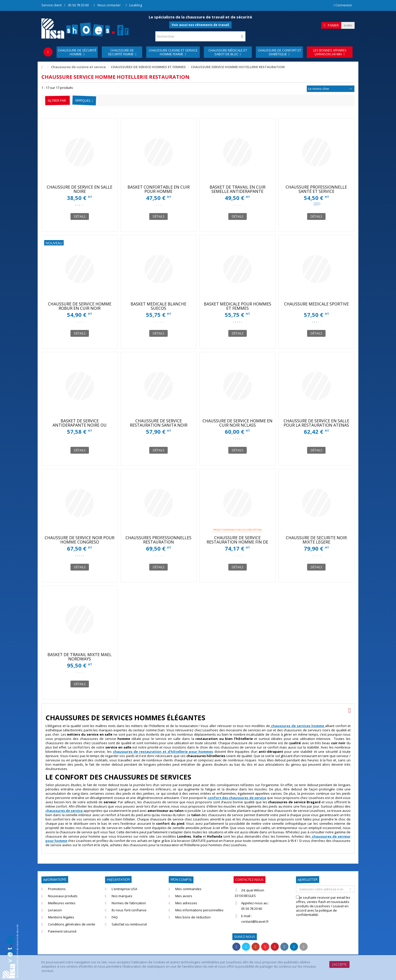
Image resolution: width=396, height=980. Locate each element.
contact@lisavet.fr (255, 921)
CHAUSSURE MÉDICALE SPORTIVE (316, 304)
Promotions (57, 889)
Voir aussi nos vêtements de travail (200, 25)
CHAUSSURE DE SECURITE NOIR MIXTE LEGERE (316, 540)
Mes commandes (188, 889)
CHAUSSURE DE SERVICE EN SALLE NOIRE (80, 189)
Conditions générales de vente (72, 924)
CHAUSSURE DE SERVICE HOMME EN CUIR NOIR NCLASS (238, 423)
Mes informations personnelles (199, 910)
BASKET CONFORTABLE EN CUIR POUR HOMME (159, 189)
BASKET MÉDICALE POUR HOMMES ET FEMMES (238, 306)
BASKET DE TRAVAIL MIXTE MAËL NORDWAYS (80, 657)
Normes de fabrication (129, 903)
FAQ (115, 917)
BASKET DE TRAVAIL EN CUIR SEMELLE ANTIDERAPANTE (238, 189)
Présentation (118, 880)
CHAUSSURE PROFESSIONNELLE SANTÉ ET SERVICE (316, 189)
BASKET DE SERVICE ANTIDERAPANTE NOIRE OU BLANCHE (80, 425)
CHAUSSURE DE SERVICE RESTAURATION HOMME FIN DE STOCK (237, 542)
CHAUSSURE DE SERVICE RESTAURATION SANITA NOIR (159, 423)
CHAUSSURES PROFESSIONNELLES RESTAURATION (158, 540)
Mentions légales (61, 917)
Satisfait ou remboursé (129, 924)
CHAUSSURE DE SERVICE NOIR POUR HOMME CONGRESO (80, 540)
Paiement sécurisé (62, 931)
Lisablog (136, 5)
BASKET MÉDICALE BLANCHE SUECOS (158, 306)
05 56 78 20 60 (78, 5)
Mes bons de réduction (193, 917)
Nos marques (122, 896)
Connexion (343, 5)
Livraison (55, 910)
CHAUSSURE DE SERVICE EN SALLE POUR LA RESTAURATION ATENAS (316, 423)
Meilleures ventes (62, 903)
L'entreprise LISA (124, 889)
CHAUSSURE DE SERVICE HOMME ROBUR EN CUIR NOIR (80, 306)
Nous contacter (109, 5)
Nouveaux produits (63, 896)
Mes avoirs (184, 896)
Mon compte (181, 880)
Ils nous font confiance (129, 910)
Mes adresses (186, 903)
